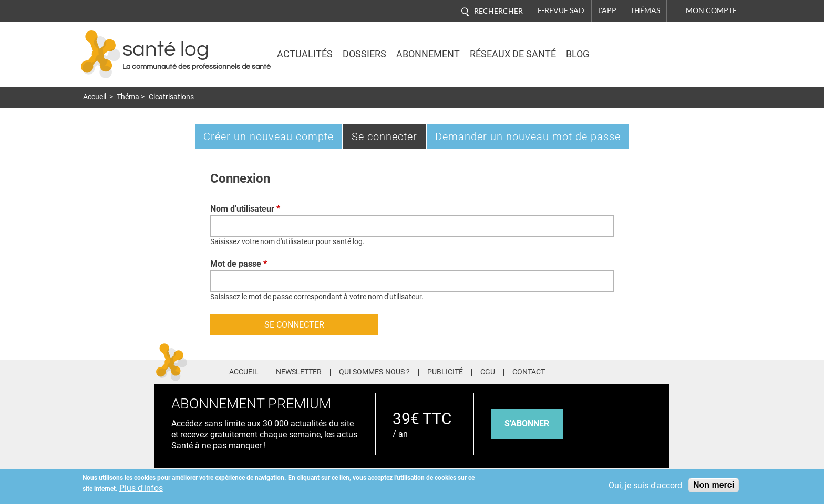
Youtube (663, 370)
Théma (128, 97)
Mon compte (711, 10)
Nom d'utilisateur (245, 209)
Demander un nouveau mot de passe (528, 136)
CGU (488, 372)
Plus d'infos (141, 488)
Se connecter (389, 139)
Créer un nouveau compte (269, 136)
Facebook (584, 370)
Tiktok (643, 370)
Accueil (95, 97)
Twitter (604, 370)
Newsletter (299, 372)
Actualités (305, 54)
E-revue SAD (561, 10)
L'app (607, 10)
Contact (529, 372)
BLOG (578, 54)
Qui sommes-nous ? (374, 372)
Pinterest (623, 370)
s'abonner (527, 423)
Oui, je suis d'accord (645, 485)
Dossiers (364, 54)
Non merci (714, 485)
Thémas (645, 10)
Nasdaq (651, 47)
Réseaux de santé (513, 54)
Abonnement (428, 54)
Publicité (445, 372)
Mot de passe (239, 264)
